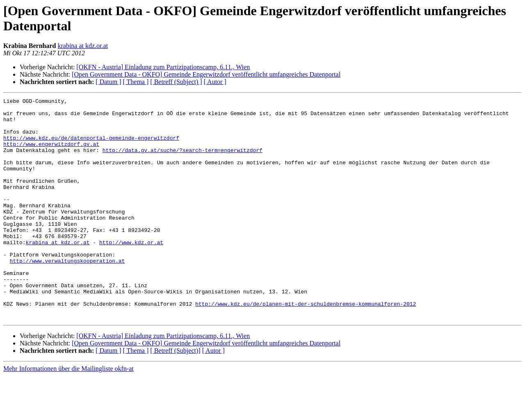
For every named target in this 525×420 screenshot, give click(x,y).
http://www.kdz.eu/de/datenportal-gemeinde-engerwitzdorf (91, 146)
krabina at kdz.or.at (83, 46)
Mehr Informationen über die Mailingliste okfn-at (68, 413)
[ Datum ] (108, 82)
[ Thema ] (136, 82)
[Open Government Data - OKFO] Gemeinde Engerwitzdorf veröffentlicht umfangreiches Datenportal (206, 74)
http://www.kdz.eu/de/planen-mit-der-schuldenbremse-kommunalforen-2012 (306, 345)
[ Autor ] (215, 82)
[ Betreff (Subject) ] (176, 82)
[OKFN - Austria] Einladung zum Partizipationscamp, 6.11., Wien (163, 67)
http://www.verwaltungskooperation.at (67, 294)
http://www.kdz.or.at (131, 272)
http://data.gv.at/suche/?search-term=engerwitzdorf (183, 161)
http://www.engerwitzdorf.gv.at (51, 154)
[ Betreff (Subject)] (175, 395)
